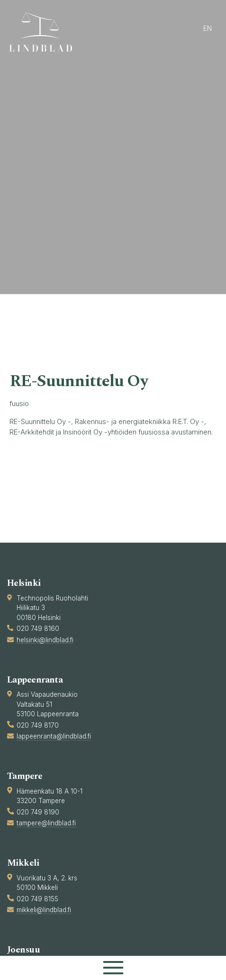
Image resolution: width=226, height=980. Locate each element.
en (208, 28)
